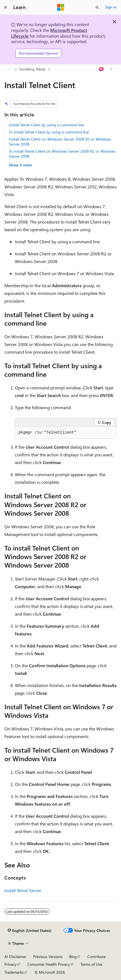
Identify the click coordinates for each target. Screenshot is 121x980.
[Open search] (97, 7)
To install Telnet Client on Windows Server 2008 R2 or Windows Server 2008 (62, 154)
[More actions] (112, 69)
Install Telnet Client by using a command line (46, 125)
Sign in (111, 7)
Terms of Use (91, 964)
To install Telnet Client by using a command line (49, 132)
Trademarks (14, 972)
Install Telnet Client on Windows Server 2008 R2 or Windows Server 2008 (60, 142)
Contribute (96, 957)
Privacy (10, 964)
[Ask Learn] (102, 69)
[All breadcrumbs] (9, 69)
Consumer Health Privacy (49, 964)
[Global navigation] (6, 7)
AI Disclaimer (15, 957)
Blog (73, 957)
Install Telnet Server (23, 890)
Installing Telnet (32, 69)
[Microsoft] (61, 7)
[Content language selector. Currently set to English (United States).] (30, 931)
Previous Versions (48, 957)
